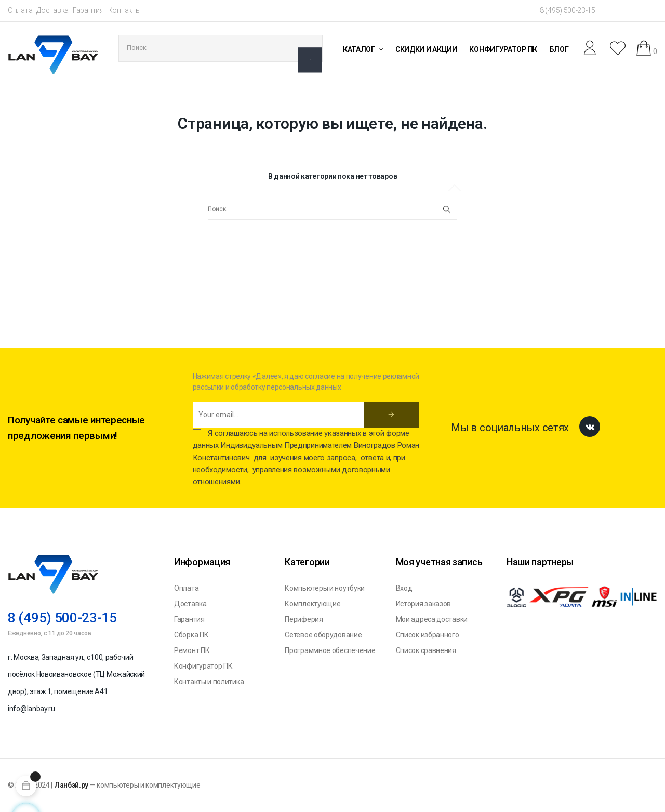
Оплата (20, 10)
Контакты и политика (209, 682)
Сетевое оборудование (323, 635)
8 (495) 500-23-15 (568, 10)
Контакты (124, 10)
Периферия (304, 619)
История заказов (424, 604)
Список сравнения (426, 650)
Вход (404, 588)
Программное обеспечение (330, 650)
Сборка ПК (191, 635)
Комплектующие (312, 604)
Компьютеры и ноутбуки (325, 588)
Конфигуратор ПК (203, 666)
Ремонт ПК (192, 650)
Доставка (52, 10)
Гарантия (88, 10)
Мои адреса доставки (432, 619)
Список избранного (428, 635)
